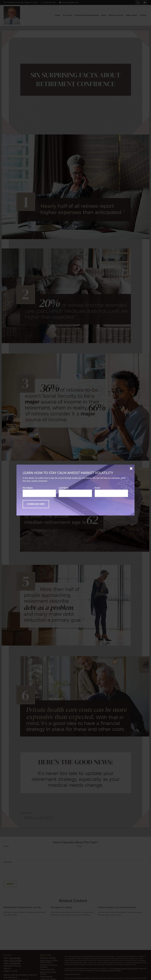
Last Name (64, 488)
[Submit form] (36, 504)
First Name (28, 488)
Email (97, 488)
